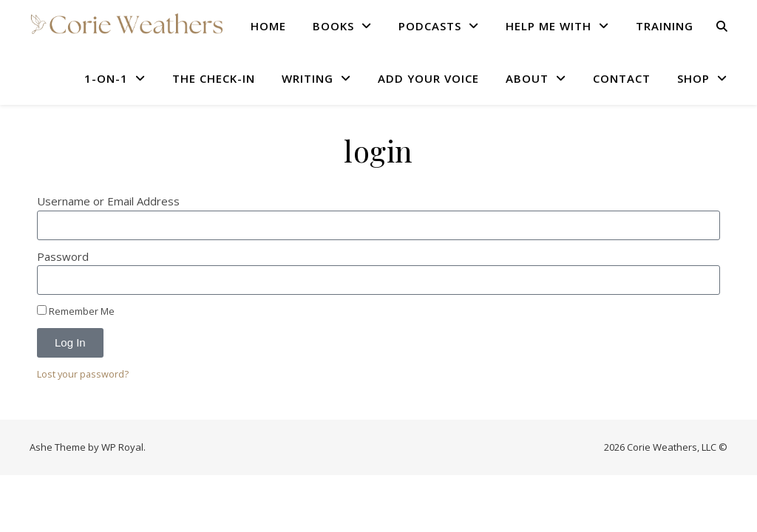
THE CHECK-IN (214, 78)
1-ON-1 (106, 78)
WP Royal (122, 447)
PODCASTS (430, 26)
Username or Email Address (108, 201)
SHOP (693, 78)
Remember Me (76, 311)
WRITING (308, 78)
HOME (268, 26)
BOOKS (333, 26)
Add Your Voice (428, 78)
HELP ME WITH (549, 26)
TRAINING (665, 26)
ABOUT (527, 78)
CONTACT (622, 78)
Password (63, 256)
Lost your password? (83, 374)
